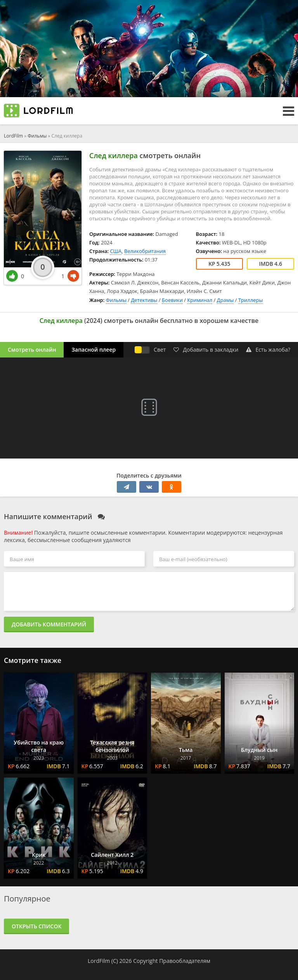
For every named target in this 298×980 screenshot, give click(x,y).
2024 (93, 321)
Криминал (200, 300)
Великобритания (145, 251)
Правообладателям (185, 961)
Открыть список (36, 926)
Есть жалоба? (268, 350)
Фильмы (37, 136)
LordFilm (13, 136)
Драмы (225, 300)
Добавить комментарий (49, 624)
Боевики (172, 300)
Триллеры (251, 300)
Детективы (144, 300)
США (116, 251)
